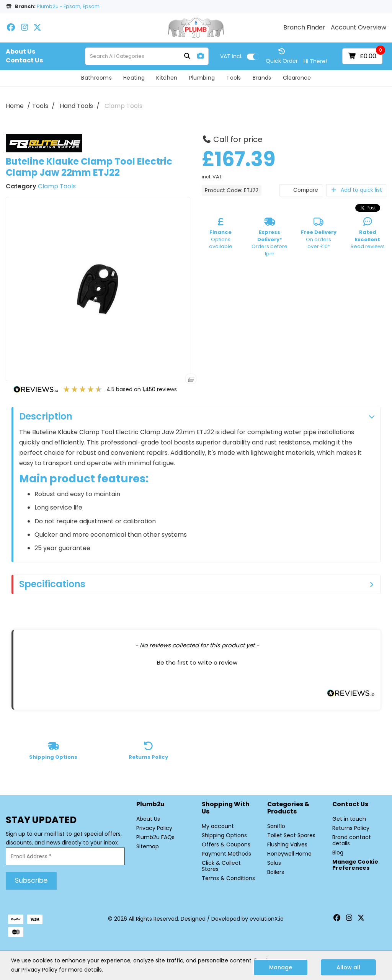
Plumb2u (150, 804)
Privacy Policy (154, 828)
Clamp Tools (123, 106)
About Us (20, 52)
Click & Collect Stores (221, 866)
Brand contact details (352, 840)
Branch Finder (304, 28)
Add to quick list (356, 190)
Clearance (297, 78)
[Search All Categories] (147, 56)
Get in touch (349, 819)
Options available (221, 235)
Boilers (276, 872)
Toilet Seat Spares (291, 835)
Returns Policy (351, 828)
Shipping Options (224, 835)
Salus (274, 863)
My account (218, 826)
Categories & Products (288, 808)
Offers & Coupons (226, 844)
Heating (134, 78)
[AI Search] (201, 56)
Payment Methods (226, 854)
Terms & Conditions (228, 878)
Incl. (231, 56)
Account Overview (359, 28)
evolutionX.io (267, 919)
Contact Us (24, 60)
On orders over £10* (319, 235)
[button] (197, 661)
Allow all (348, 967)
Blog (338, 853)
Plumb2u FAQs (155, 837)
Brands (262, 78)
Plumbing (202, 78)
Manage (281, 967)
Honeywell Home (289, 854)
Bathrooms (96, 78)
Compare (301, 190)
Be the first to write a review (197, 662)
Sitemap (148, 846)
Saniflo (276, 826)
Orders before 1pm (269, 238)
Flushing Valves (287, 844)
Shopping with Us (226, 808)
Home (15, 106)
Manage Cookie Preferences (355, 865)
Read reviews (368, 235)
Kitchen (167, 78)
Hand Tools (76, 106)
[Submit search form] (187, 56)
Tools (234, 78)
